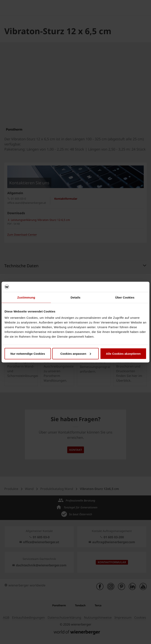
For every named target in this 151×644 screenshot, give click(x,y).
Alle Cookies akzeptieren (123, 353)
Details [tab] (75, 297)
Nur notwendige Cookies (28, 353)
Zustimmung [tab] (26, 297)
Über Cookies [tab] (125, 297)
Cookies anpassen (76, 353)
